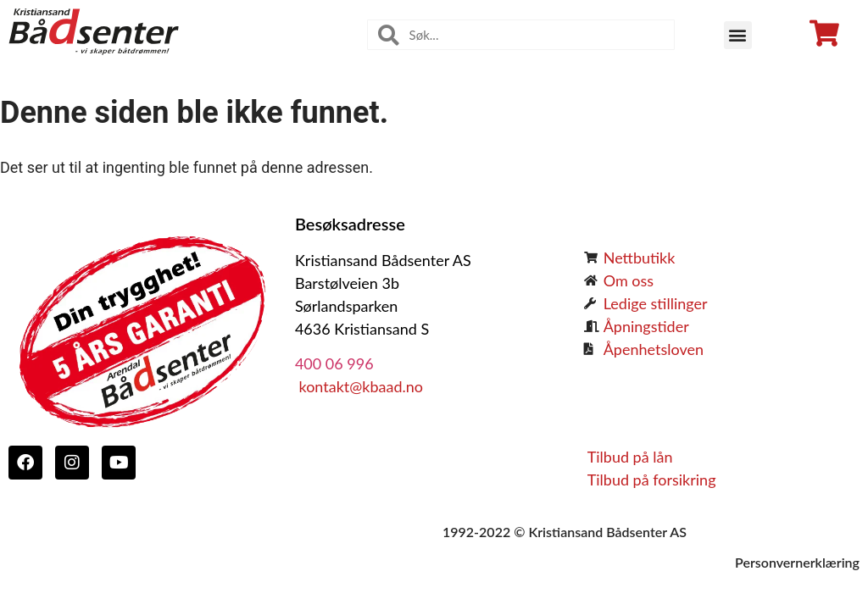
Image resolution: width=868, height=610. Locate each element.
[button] (738, 35)
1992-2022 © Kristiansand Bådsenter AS (565, 532)
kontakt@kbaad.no (359, 386)
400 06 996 (334, 363)
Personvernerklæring (797, 562)
